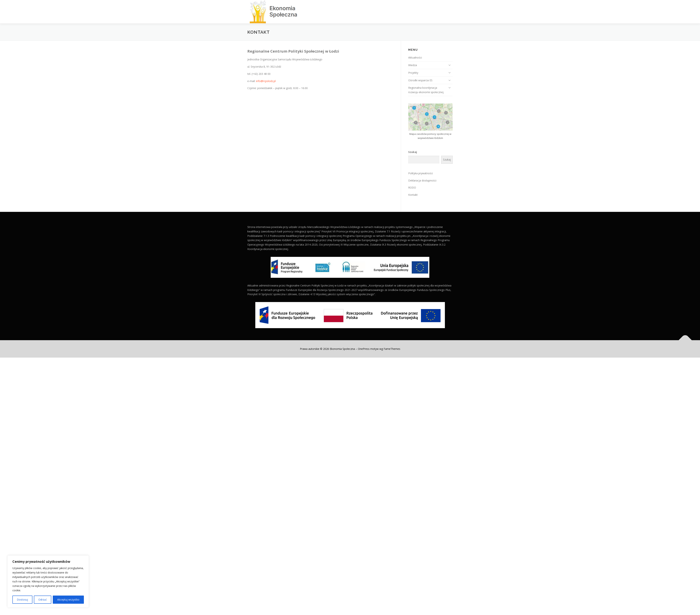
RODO (412, 187)
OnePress (364, 349)
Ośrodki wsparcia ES (420, 80)
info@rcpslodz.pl (266, 81)
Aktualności (415, 57)
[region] (48, 581)
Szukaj (413, 152)
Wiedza (413, 65)
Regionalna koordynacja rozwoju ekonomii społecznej (426, 90)
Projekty (413, 73)
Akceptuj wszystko (68, 600)
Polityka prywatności (421, 173)
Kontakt (413, 195)
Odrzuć (43, 600)
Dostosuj (22, 600)
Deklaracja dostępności (422, 180)
